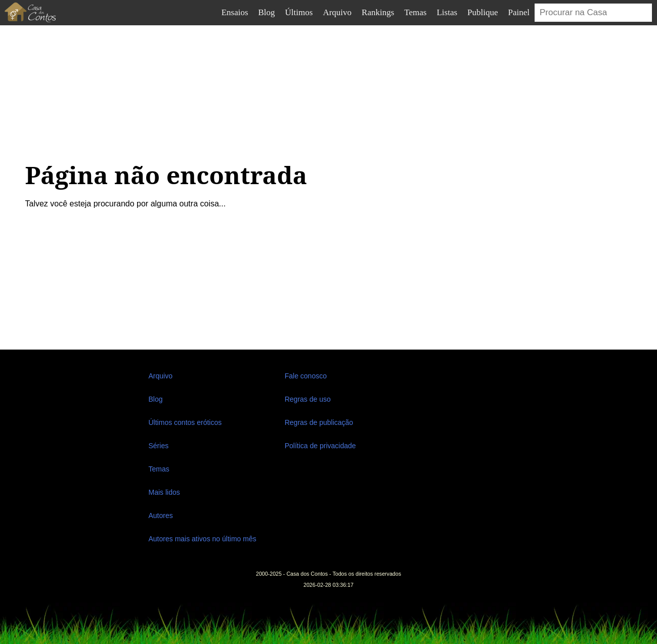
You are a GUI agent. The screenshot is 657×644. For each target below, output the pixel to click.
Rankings (378, 12)
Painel (519, 12)
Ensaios (235, 12)
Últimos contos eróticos (185, 422)
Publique (483, 12)
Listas (447, 12)
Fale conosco (306, 376)
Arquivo (337, 12)
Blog (267, 12)
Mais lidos (164, 492)
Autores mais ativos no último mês (203, 539)
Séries (159, 446)
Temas (415, 12)
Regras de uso (308, 399)
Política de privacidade (320, 446)
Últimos (299, 12)
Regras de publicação (319, 422)
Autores (161, 516)
